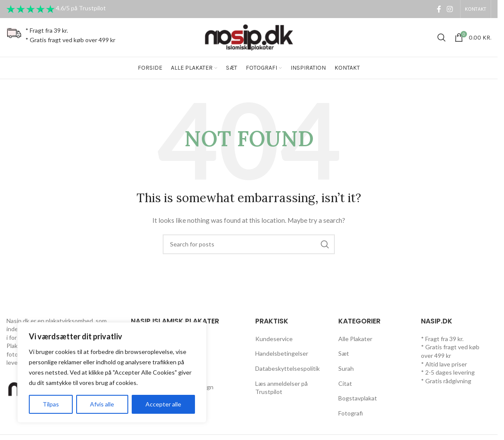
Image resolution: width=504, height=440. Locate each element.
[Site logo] (249, 37)
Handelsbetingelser (282, 353)
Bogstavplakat (358, 398)
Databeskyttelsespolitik (288, 368)
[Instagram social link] (450, 9)
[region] (112, 372)
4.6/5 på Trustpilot (81, 8)
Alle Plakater (355, 339)
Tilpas (51, 404)
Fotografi (351, 413)
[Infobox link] (61, 38)
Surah (346, 368)
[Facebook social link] (439, 9)
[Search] (442, 37)
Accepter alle (163, 404)
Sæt (344, 353)
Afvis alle (102, 404)
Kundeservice (274, 339)
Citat (345, 383)
